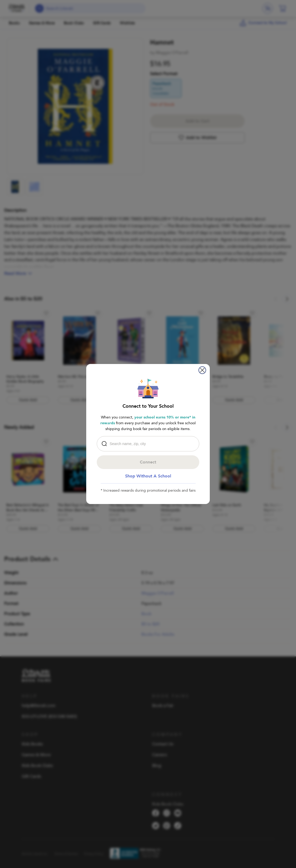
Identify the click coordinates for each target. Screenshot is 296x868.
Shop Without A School (148, 476)
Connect (148, 462)
